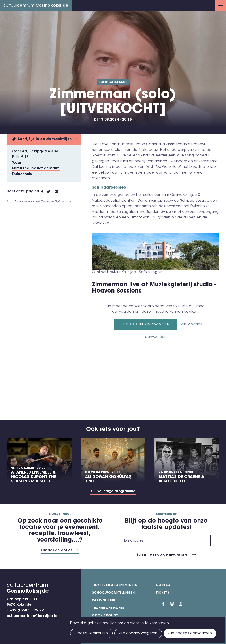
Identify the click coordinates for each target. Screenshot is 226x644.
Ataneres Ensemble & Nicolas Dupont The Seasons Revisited (33, 477)
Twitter (51, 192)
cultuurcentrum (36, 6)
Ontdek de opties (56, 550)
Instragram (175, 604)
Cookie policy (105, 616)
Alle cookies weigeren (138, 633)
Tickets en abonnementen (115, 585)
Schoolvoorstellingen (113, 593)
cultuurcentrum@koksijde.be (33, 616)
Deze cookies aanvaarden (145, 324)
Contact (164, 585)
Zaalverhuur (104, 601)
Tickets (162, 593)
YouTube (183, 604)
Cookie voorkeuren (91, 633)
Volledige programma (116, 491)
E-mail (59, 192)
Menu (221, 6)
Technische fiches (108, 608)
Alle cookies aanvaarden (190, 633)
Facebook (44, 192)
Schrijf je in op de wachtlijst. (45, 139)
